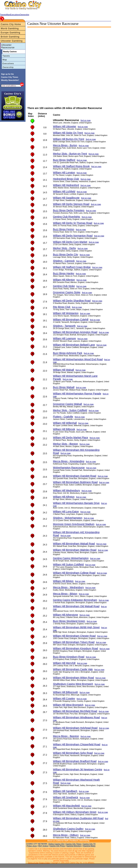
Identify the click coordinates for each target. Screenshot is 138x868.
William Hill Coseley (64, 699)
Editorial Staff (62, 841)
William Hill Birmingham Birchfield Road (75, 711)
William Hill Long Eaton (66, 512)
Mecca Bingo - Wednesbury (68, 587)
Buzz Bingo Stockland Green (69, 621)
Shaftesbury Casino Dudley (68, 829)
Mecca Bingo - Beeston (66, 736)
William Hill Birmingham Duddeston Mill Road (78, 818)
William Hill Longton (64, 173)
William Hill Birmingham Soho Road (73, 753)
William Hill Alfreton (64, 497)
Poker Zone (32, 846)
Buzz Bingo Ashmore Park (68, 353)
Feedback (74, 841)
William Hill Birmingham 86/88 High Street (76, 627)
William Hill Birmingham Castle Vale (73, 669)
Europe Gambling (10, 33)
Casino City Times (74, 844)
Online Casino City (56, 844)
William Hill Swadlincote (66, 198)
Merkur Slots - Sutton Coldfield (70, 410)
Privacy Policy (44, 863)
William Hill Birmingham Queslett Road (75, 476)
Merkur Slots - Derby (65, 248)
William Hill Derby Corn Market (70, 242)
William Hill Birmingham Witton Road (73, 678)
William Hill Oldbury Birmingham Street (75, 812)
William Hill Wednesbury (67, 490)
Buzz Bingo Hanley (64, 273)
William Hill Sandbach (65, 791)
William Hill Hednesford (66, 185)
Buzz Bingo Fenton (64, 229)
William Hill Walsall (64, 370)
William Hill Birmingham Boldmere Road (75, 482)
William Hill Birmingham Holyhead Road (75, 728)
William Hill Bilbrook (64, 429)
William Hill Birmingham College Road (74, 573)
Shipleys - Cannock (64, 261)
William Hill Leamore (65, 338)
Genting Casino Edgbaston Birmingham (75, 600)
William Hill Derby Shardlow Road (72, 301)
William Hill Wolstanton (66, 313)
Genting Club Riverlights (67, 217)
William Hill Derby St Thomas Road (73, 223)
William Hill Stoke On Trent (68, 133)
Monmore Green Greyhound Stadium (74, 524)
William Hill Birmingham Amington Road (75, 332)
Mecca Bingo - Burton (65, 145)
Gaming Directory (74, 846)
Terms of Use (33, 863)
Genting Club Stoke (64, 286)
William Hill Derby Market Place (71, 438)
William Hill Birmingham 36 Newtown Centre (78, 769)
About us (51, 841)
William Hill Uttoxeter (65, 126)
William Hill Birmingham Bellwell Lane (74, 345)
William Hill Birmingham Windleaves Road (76, 717)
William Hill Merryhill (64, 663)
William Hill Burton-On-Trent (69, 139)
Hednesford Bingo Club (66, 179)
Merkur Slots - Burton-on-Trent (70, 154)
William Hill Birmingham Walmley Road (75, 550)
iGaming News (89, 846)
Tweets (6, 56)
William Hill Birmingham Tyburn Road (74, 642)
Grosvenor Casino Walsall (67, 404)
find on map (86, 120)
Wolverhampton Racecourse (69, 468)
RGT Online (43, 846)
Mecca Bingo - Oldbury (66, 835)
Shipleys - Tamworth (64, 326)
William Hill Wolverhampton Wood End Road (78, 359)
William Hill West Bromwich (68, 705)
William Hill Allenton (64, 280)
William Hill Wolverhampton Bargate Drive (76, 503)
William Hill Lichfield (64, 191)
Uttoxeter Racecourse (8, 46)
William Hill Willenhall (65, 423)
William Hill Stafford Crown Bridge (72, 267)
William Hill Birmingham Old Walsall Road (76, 606)
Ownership (8, 67)
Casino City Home (11, 24)
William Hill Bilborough (65, 692)
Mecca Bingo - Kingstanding (69, 461)
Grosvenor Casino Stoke (67, 292)
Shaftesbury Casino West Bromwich (73, 684)
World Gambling (10, 28)
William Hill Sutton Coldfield (68, 564)
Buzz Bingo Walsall (64, 387)
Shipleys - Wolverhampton (68, 518)
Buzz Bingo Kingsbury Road (69, 657)
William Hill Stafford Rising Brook (71, 166)
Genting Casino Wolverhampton (71, 558)
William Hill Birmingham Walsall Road (74, 544)
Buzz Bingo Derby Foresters (69, 210)
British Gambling (10, 37)
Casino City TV (89, 844)
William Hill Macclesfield (66, 806)
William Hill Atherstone (65, 615)
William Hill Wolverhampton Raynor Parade (77, 394)
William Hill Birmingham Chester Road (74, 636)
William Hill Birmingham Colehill (71, 320)
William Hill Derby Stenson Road (71, 204)
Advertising (84, 841)
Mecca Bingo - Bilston (65, 594)
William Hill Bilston (63, 581)
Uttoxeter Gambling (12, 41)
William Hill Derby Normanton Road (73, 236)
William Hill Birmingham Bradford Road (75, 761)
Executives (8, 63)
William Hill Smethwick (66, 797)
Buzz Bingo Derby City (66, 255)
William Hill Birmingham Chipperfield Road (77, 744)
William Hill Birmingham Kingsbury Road (76, 648)
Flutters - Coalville (63, 417)
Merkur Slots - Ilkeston (65, 444)
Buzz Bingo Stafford (64, 160)
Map (5, 60)
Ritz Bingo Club (62, 307)
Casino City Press (57, 846)
